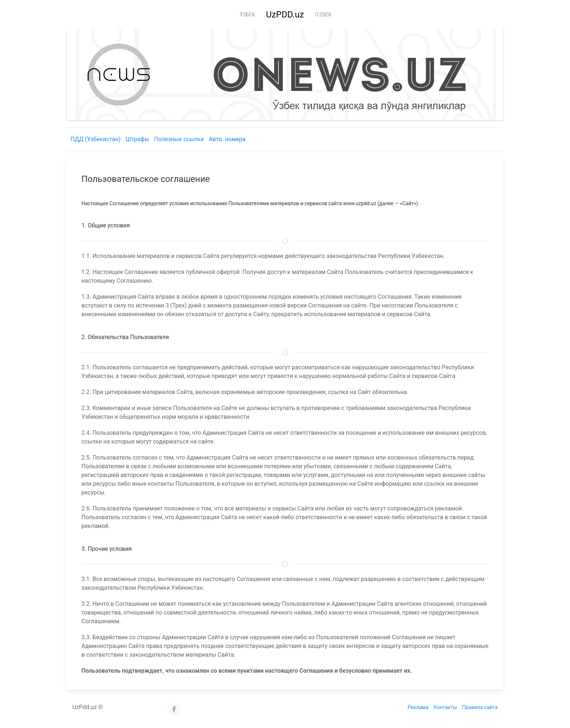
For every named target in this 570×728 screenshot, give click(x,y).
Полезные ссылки (179, 139)
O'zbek (323, 15)
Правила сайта (480, 707)
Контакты (445, 707)
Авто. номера (227, 139)
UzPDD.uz (285, 15)
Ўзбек (247, 15)
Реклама (418, 707)
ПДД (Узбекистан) (96, 139)
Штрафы (137, 139)
